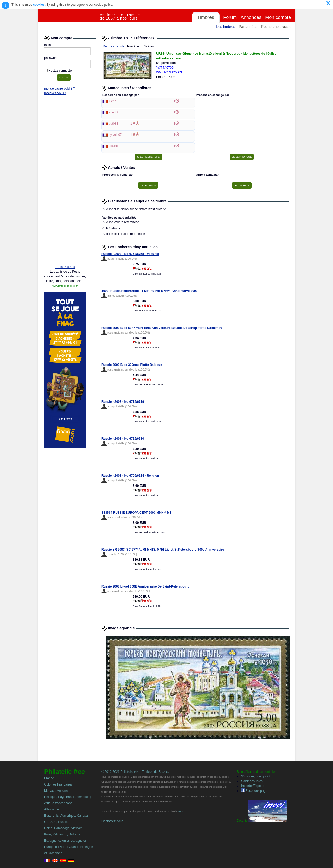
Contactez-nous (112, 821)
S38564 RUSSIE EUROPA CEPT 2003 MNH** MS (136, 513)
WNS (180, 812)
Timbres (206, 17)
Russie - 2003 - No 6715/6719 (123, 402)
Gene (113, 101)
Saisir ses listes (252, 781)
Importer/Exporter (253, 786)
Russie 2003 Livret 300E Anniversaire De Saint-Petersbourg (145, 586)
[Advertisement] (65, 181)
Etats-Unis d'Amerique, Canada (66, 816)
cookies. (39, 5)
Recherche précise (276, 27)
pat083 (114, 124)
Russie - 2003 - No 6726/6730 (123, 439)
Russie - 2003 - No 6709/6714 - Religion (130, 476)
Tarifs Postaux (65, 267)
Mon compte (278, 17)
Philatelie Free (68, 21)
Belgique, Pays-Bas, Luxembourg (67, 797)
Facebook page (254, 791)
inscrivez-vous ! (55, 93)
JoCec (113, 146)
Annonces (251, 17)
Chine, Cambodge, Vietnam (63, 828)
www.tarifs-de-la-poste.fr (65, 286)
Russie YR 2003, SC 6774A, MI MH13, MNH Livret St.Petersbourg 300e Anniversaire (163, 550)
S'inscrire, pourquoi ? (256, 776)
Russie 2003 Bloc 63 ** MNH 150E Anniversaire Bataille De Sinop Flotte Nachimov (162, 328)
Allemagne (52, 809)
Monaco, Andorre (56, 791)
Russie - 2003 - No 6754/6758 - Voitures (130, 254)
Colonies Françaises (58, 784)
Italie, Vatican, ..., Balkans (62, 834)
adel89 (113, 112)
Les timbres (226, 27)
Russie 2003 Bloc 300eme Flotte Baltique (132, 365)
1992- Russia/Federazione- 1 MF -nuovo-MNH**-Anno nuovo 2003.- (151, 291)
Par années (248, 27)
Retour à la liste (114, 46)
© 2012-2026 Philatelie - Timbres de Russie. (135, 772)
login (47, 45)
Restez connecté (60, 71)
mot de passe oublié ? (59, 88)
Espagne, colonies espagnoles (65, 841)
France (49, 778)
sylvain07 (115, 135)
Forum (230, 17)
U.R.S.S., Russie (56, 822)
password (51, 58)
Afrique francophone (58, 803)
